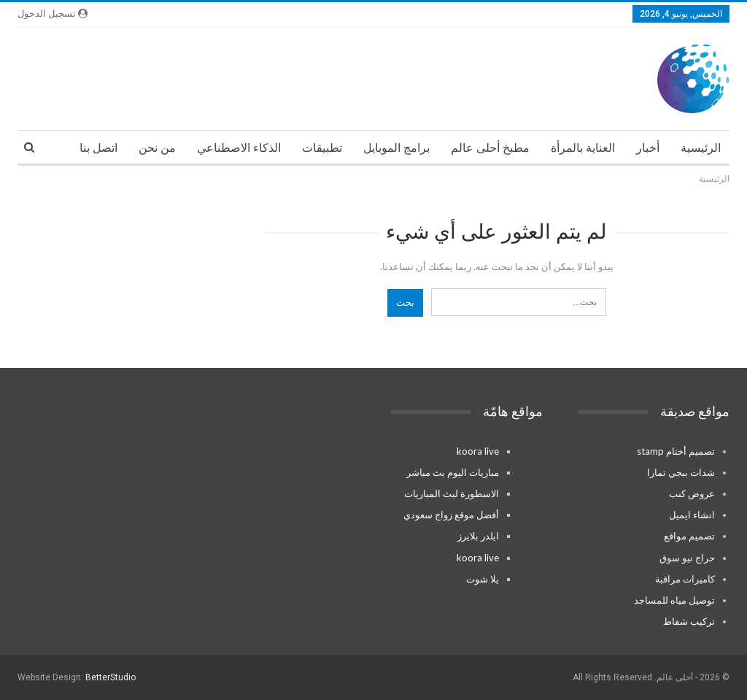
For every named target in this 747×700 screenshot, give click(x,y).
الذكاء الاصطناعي (239, 148)
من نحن (157, 148)
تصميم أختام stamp (676, 451)
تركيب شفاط (689, 621)
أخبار (648, 148)
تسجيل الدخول (53, 14)
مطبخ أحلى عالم (490, 148)
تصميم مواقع (689, 536)
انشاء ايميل (692, 515)
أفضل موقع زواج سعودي (451, 515)
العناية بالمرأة (583, 148)
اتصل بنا (98, 148)
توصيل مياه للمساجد (674, 600)
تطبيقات (322, 148)
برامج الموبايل (396, 148)
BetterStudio (111, 677)
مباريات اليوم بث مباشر (453, 472)
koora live (478, 451)
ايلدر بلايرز (478, 536)
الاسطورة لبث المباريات (452, 493)
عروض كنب (692, 493)
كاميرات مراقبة (685, 579)
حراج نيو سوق (687, 558)
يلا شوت (483, 579)
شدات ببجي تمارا (681, 472)
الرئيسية (701, 148)
